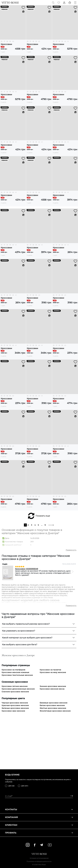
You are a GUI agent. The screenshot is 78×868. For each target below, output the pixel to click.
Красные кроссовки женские (15, 755)
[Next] (72, 622)
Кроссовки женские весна (52, 739)
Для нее (11, 786)
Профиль (39, 833)
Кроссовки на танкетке (50, 720)
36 (2, 41)
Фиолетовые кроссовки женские (55, 761)
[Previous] (6, 622)
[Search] (53, 3)
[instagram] (28, 845)
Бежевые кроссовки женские (54, 753)
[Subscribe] (71, 796)
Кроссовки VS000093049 (27, 619)
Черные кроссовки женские (15, 753)
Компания (39, 817)
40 (13, 41)
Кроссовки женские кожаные (15, 722)
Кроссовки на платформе (13, 720)
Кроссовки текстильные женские (17, 725)
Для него (25, 786)
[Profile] (64, 3)
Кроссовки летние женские (15, 736)
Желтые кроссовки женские (53, 758)
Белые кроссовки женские (52, 755)
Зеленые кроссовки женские (15, 758)
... (42, 575)
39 (10, 41)
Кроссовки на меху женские (53, 722)
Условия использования (39, 858)
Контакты (39, 810)
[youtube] (50, 845)
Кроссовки (6, 44)
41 (68, 41)
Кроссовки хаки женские (13, 761)
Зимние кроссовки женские (53, 736)
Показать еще (43, 566)
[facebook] (35, 845)
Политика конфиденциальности (39, 861)
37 (4, 41)
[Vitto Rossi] (10, 3)
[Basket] (70, 3)
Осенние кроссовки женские (15, 742)
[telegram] (41, 845)
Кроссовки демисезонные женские (18, 739)
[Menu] (75, 3)
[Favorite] (59, 3)
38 (7, 41)
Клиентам (39, 825)
